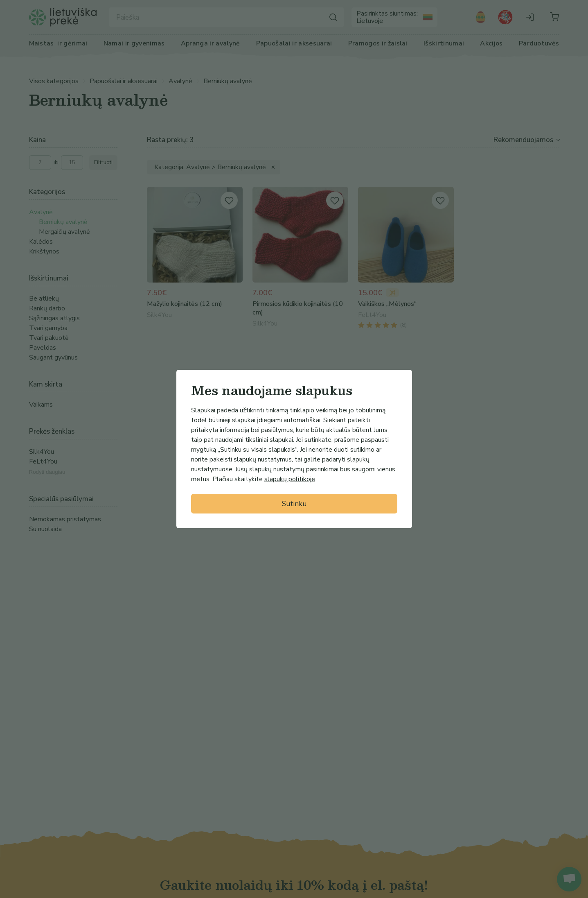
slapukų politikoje (290, 479)
